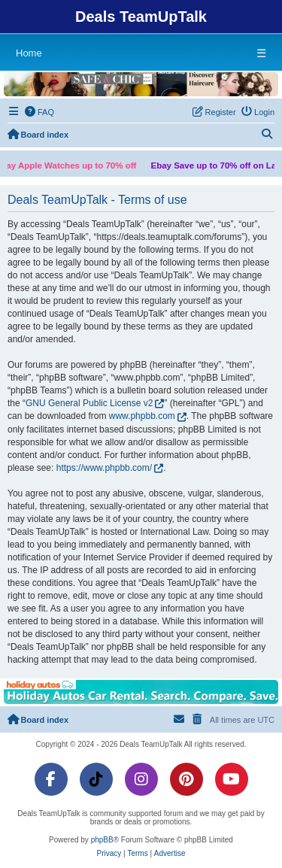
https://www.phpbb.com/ (104, 468)
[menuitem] (40, 112)
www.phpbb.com (142, 416)
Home (29, 53)
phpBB (102, 840)
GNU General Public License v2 (89, 403)
